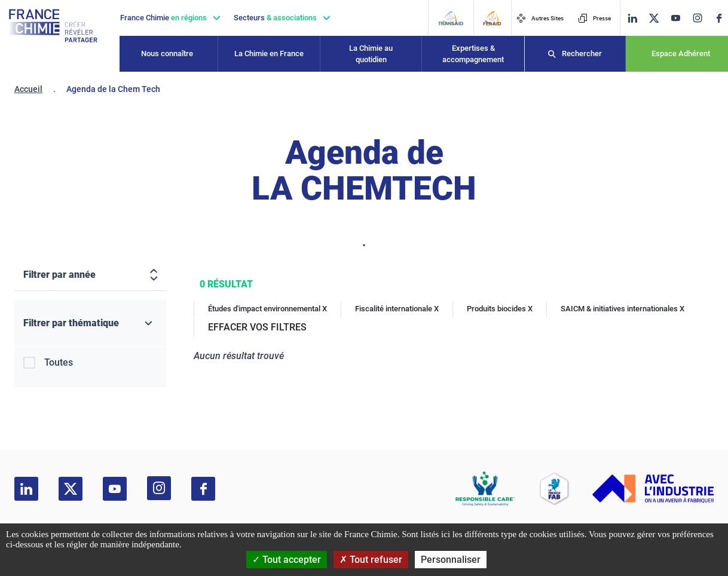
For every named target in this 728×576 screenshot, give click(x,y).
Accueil (28, 89)
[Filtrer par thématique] (91, 324)
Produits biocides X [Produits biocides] (500, 309)
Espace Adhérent (681, 53)
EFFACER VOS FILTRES (257, 327)
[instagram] (697, 18)
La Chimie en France (269, 53)
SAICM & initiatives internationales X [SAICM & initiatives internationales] (623, 309)
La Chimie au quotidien (371, 54)
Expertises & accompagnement (473, 54)
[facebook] (719, 18)
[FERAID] (492, 18)
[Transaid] (450, 18)
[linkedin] (632, 18)
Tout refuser (371, 560)
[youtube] (675, 18)
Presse (594, 18)
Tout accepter (287, 560)
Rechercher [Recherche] (582, 53)
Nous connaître (167, 53)
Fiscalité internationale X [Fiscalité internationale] (397, 309)
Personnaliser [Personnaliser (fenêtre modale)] (451, 560)
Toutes (59, 362)
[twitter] (654, 18)
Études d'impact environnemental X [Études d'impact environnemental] (267, 309)
